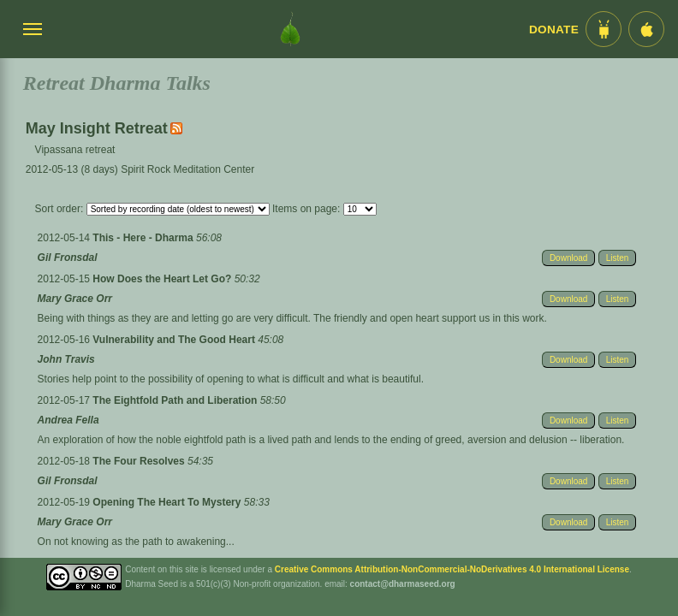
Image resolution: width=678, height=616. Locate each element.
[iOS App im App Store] (646, 29)
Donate (554, 30)
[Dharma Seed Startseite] (290, 29)
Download (568, 258)
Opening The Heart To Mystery (168, 502)
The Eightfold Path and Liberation (176, 400)
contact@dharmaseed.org (403, 584)
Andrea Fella (68, 420)
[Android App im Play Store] (604, 29)
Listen (618, 258)
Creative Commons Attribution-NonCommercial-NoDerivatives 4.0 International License (452, 569)
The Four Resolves (140, 461)
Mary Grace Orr (75, 299)
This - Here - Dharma (144, 238)
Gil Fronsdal (68, 258)
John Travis (66, 359)
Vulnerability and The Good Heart (175, 340)
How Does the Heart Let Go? (163, 279)
